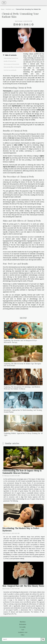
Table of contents (11, 55)
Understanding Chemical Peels (11, 58)
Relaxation (23, 624)
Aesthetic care (10, 9)
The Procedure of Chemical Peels (11, 64)
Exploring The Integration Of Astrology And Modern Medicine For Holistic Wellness (22, 388)
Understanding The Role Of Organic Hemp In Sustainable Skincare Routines (22, 472)
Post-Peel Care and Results (10, 70)
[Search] (21, 639)
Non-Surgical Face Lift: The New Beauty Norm (23, 586)
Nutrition (23, 622)
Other (23, 635)
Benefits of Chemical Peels (10, 61)
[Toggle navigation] (4, 3)
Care (23, 630)
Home (3, 9)
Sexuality (23, 627)
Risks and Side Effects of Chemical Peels (13, 67)
